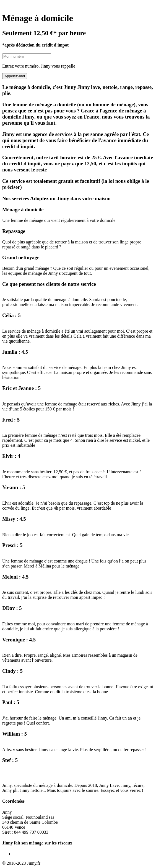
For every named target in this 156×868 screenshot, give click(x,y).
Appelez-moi (15, 76)
